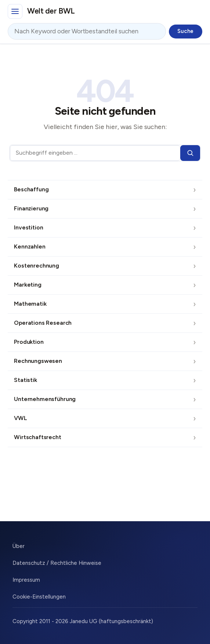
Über (19, 546)
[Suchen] (190, 153)
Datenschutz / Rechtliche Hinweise (57, 563)
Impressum (26, 580)
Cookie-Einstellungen (39, 597)
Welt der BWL (51, 11)
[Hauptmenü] (15, 11)
